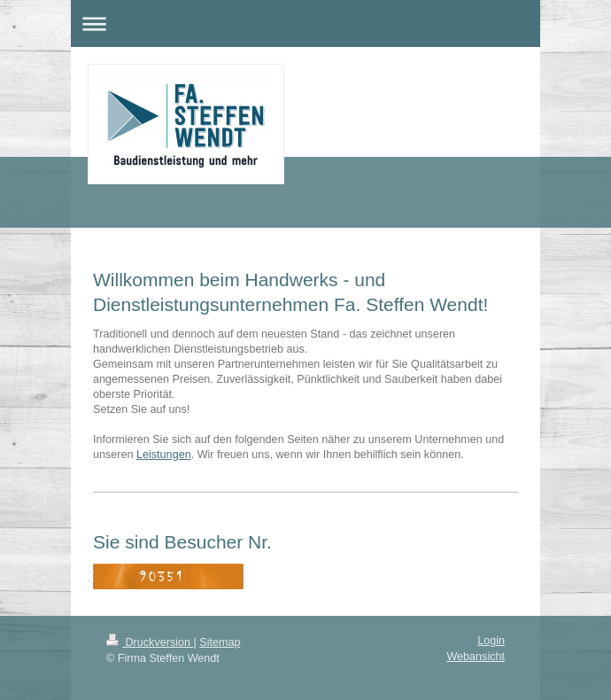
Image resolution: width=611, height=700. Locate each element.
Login (491, 641)
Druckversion (150, 642)
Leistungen (164, 455)
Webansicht (476, 657)
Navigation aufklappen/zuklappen (305, 23)
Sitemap (220, 642)
